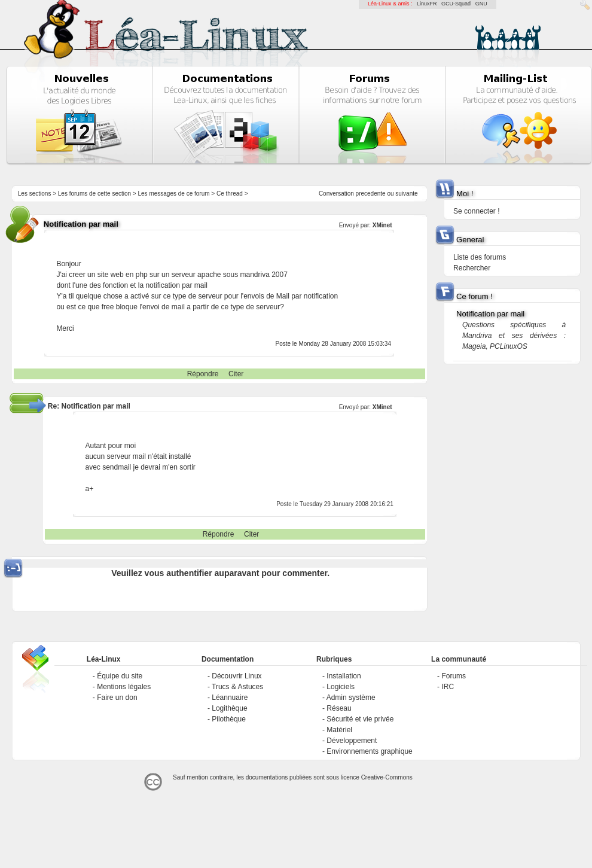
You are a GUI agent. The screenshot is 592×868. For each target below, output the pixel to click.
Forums (454, 676)
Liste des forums (480, 257)
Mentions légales (124, 687)
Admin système (351, 698)
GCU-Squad (456, 4)
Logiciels (341, 687)
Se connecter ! (476, 211)
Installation (344, 676)
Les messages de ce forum (174, 194)
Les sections (35, 194)
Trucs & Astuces (237, 687)
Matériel (339, 730)
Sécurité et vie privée (360, 719)
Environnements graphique (369, 751)
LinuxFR (427, 4)
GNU (481, 4)
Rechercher (472, 268)
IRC (448, 687)
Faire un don (117, 698)
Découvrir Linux (237, 676)
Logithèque (229, 708)
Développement (352, 741)
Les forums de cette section (94, 194)
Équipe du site (120, 676)
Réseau (339, 708)
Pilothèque (229, 719)
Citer (236, 374)
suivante (406, 194)
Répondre (203, 374)
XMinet (382, 225)
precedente (371, 194)
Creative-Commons (387, 777)
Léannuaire (230, 698)
